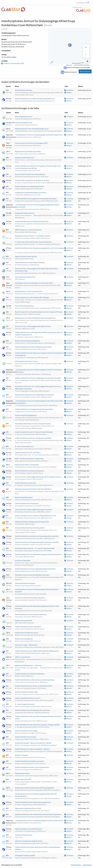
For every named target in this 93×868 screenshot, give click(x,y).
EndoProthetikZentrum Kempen (26, 737)
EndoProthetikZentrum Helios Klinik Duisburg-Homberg (33, 347)
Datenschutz (76, 865)
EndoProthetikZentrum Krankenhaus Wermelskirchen (33, 710)
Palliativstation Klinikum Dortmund (27, 633)
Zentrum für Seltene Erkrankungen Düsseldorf (30, 598)
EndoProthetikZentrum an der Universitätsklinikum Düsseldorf (35, 569)
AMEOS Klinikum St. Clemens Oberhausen (28, 230)
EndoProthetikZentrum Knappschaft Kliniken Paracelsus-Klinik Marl (37, 542)
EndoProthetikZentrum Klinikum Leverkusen (30, 761)
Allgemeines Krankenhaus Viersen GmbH (28, 808)
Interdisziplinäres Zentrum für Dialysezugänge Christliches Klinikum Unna (39, 820)
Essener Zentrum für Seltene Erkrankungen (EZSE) (31, 143)
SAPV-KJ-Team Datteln (23, 657)
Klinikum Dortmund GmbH (24, 621)
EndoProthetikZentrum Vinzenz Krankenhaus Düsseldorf (33, 438)
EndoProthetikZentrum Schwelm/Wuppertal (30, 471)
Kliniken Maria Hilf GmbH (23, 779)
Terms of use (69, 65)
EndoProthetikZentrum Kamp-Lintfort (28, 698)
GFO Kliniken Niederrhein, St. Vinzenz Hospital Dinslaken (33, 424)
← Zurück (4, 29)
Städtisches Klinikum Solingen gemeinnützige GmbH (32, 522)
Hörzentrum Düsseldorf (23, 560)
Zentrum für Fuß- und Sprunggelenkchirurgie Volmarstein (34, 510)
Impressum (87, 865)
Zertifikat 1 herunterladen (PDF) (13, 63)
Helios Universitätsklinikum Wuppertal (27, 341)
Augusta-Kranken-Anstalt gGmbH (26, 256)
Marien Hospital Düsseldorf (24, 497)
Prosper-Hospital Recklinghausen (26, 415)
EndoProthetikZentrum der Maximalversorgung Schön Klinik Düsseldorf (38, 554)
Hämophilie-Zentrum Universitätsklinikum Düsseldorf (32, 575)
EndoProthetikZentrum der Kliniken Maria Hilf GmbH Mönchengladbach (38, 814)
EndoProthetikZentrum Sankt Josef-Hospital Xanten (32, 767)
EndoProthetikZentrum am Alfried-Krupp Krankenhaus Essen (35, 99)
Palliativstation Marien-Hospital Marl (27, 465)
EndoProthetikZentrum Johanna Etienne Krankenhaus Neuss (35, 680)
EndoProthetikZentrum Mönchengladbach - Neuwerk (32, 749)
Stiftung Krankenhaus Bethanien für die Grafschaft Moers (33, 489)
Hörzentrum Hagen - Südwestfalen (26, 645)
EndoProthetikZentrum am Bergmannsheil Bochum (32, 221)
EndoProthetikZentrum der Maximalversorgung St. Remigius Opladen (37, 725)
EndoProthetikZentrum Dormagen (26, 731)
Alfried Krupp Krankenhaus (24, 90)
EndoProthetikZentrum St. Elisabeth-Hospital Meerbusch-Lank (36, 516)
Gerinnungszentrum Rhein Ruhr (25, 277)
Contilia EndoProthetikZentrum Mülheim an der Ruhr (32, 180)
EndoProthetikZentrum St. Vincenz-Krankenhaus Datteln (34, 686)
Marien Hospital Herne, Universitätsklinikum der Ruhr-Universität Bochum (39, 312)
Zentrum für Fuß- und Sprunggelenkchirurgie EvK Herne (33, 326)
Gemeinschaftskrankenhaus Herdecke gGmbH (30, 528)
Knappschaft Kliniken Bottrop (25, 213)
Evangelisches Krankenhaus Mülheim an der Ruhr (31, 193)
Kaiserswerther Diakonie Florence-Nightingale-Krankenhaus (35, 395)
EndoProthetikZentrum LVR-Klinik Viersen (29, 829)
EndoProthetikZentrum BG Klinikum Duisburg (30, 262)
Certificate (69, 90)
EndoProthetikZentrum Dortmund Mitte (28, 627)
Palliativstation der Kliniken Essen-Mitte (28, 151)
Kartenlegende (85, 71)
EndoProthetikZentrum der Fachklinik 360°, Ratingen (32, 297)
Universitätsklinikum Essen (24, 117)
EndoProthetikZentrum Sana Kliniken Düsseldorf (31, 614)
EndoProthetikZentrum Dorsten (26, 483)
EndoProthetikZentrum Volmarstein (27, 503)
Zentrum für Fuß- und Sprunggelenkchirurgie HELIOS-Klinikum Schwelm (38, 477)
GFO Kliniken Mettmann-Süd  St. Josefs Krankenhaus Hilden (35, 548)
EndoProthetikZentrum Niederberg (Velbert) (30, 186)
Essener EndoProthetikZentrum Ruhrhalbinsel (30, 174)
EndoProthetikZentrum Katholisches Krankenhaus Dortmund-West (37, 536)
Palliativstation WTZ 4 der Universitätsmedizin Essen (32, 129)
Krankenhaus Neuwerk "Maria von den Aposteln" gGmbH (33, 743)
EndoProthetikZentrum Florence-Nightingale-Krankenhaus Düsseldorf (38, 378)
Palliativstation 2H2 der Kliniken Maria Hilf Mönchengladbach (35, 788)
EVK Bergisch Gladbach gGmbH (25, 855)
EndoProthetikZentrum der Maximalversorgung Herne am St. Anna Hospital (39, 248)
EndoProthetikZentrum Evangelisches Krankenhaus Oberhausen (36, 199)
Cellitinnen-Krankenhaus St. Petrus (26, 361)
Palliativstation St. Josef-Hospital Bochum (29, 291)
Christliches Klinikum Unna (24, 835)
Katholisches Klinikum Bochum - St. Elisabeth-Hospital (33, 236)
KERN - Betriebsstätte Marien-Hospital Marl (29, 459)
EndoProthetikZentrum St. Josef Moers (28, 453)
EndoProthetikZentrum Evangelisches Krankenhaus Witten (34, 409)
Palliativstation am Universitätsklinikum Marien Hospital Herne (35, 318)
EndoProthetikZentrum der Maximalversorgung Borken (33, 802)
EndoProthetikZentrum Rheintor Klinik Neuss (30, 674)
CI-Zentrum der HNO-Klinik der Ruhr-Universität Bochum (33, 242)
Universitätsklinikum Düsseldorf (25, 583)
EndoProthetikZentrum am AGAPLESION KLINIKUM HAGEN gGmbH (37, 651)
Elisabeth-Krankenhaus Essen (25, 158)
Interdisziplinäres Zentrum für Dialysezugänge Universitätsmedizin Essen (39, 135)
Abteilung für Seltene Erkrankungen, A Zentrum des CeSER (34, 283)
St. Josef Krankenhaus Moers (24, 446)
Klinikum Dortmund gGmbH (24, 639)
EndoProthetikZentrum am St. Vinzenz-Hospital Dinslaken (34, 432)
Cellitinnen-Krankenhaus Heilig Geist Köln (29, 841)
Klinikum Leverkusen (22, 755)
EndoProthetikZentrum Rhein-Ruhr (27, 692)
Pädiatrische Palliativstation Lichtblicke (29, 665)
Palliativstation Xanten (23, 773)
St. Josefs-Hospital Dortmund (25, 704)
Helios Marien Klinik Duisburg (24, 306)
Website (68, 92)
